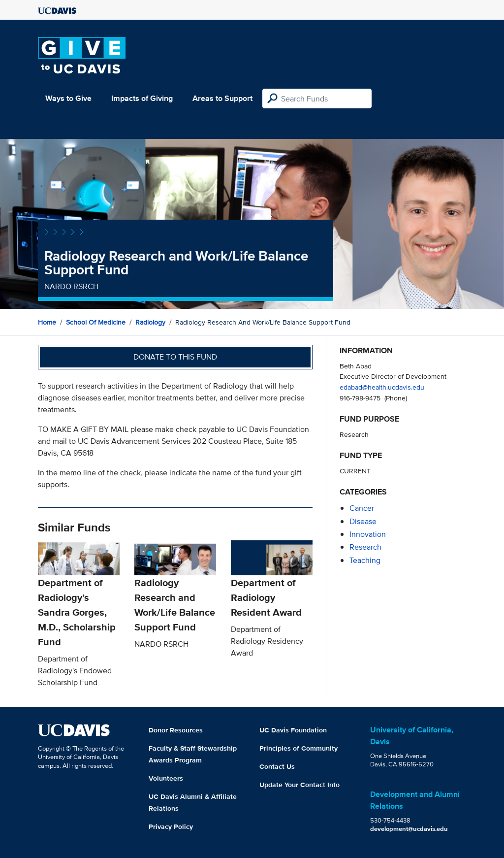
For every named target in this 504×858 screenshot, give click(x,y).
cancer (362, 508)
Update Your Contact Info (299, 785)
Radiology (150, 322)
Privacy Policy (171, 826)
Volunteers (166, 778)
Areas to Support (222, 98)
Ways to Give (68, 98)
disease (363, 521)
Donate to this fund (175, 357)
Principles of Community (299, 748)
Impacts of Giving (142, 98)
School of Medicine (96, 322)
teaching (365, 560)
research (365, 547)
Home (47, 322)
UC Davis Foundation (293, 730)
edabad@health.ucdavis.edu (382, 387)
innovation (368, 534)
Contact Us (277, 766)
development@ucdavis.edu (409, 829)
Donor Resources (176, 730)
